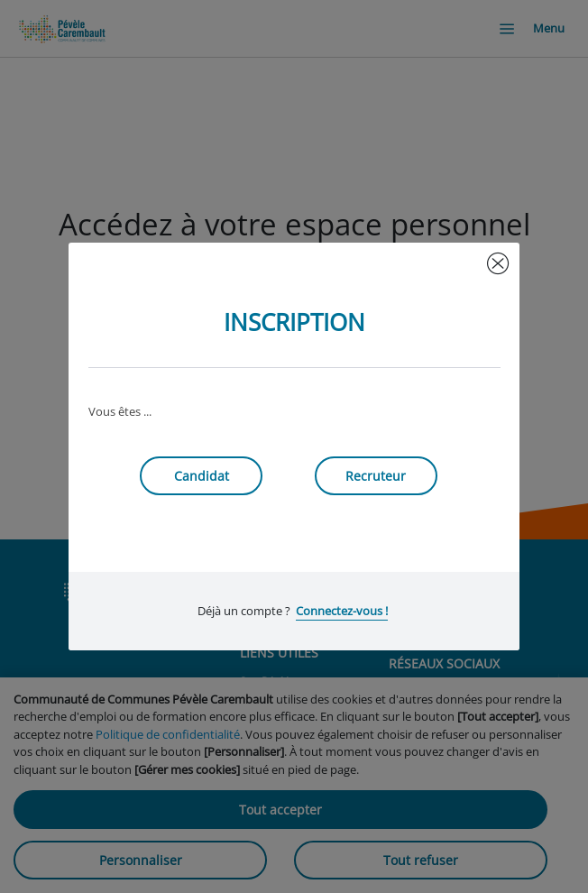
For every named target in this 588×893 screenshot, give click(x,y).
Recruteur (376, 476)
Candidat (202, 476)
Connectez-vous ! (342, 611)
